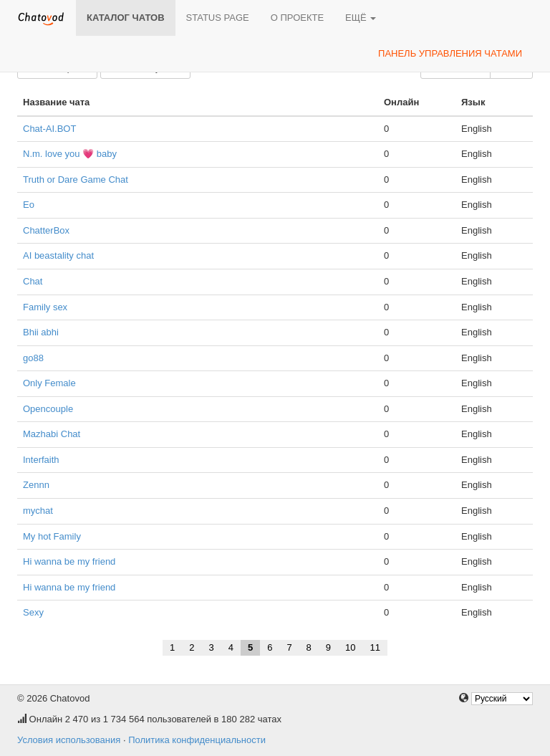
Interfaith (41, 460)
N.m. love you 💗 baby (70, 154)
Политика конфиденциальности (197, 740)
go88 (33, 358)
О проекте (297, 18)
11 (375, 647)
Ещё (361, 18)
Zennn (36, 485)
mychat (38, 511)
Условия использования (69, 740)
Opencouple (48, 409)
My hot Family (52, 536)
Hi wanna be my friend (69, 561)
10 (350, 647)
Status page (218, 18)
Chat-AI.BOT (49, 129)
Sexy (33, 612)
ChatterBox (46, 230)
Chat (33, 281)
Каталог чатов (126, 18)
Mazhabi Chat (52, 434)
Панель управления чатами (450, 53)
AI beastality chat (58, 255)
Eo (29, 205)
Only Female (49, 383)
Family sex (45, 307)
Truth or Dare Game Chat (76, 180)
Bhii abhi (41, 332)
